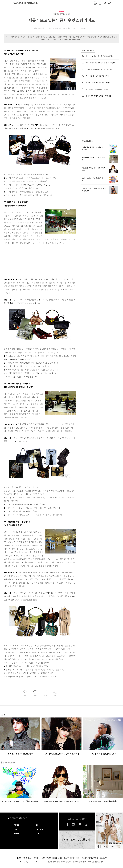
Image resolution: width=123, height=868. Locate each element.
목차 (106, 847)
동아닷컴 (55, 858)
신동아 (44, 858)
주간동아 (49, 858)
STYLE (61, 11)
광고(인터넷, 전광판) (70, 858)
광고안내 (31, 858)
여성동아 (19, 858)
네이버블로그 (86, 824)
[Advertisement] (35, 261)
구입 (118, 847)
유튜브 (80, 824)
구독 (112, 847)
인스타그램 (73, 824)
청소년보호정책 (103, 858)
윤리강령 (36, 858)
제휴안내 (79, 858)
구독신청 (25, 858)
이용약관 (85, 858)
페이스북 (67, 824)
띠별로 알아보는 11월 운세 (77, 840)
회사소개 (61, 858)
